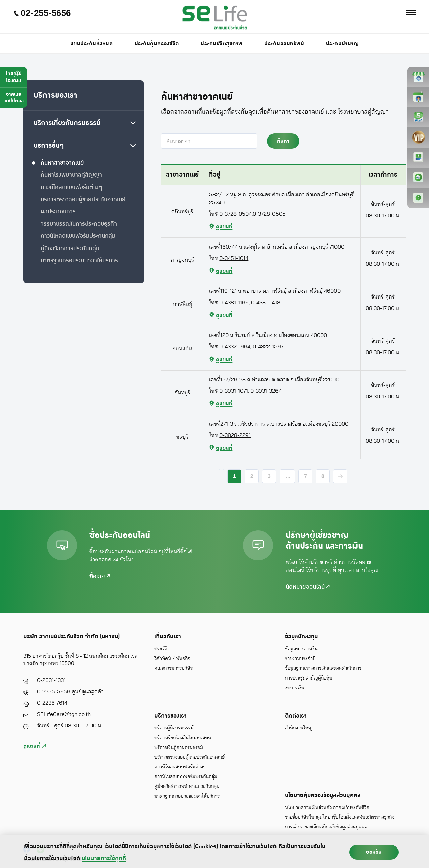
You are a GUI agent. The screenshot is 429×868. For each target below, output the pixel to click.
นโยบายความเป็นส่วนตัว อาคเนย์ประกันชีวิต (327, 808)
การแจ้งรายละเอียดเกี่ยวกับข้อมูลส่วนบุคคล (326, 827)
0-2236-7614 (52, 703)
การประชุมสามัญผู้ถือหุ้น (309, 678)
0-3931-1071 (234, 391)
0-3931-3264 (266, 391)
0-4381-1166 (234, 303)
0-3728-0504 (235, 214)
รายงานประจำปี (300, 659)
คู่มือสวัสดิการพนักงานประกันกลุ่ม (187, 786)
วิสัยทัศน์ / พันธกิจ (172, 659)
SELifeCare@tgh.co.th (64, 714)
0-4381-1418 (266, 303)
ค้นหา (283, 141)
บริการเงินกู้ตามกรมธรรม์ (179, 748)
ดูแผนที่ (35, 746)
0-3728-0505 (269, 214)
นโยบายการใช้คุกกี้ (104, 859)
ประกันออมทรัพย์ (284, 44)
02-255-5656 (42, 13)
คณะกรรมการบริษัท (174, 668)
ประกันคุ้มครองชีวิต (157, 44)
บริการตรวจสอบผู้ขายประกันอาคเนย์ (189, 757)
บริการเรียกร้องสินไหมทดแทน (183, 738)
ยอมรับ (374, 852)
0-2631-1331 (51, 680)
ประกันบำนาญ (343, 44)
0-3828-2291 (235, 435)
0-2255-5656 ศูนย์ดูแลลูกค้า (70, 692)
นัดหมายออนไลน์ (308, 587)
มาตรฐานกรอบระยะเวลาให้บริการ (187, 796)
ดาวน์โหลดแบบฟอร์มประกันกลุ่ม (186, 777)
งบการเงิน (295, 688)
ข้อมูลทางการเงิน (301, 649)
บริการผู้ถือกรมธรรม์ (174, 728)
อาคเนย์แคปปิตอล (14, 97)
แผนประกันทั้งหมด (92, 44)
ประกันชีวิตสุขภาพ (222, 44)
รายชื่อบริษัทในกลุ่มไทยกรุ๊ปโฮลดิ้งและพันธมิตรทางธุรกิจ (340, 817)
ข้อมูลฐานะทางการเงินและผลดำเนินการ (323, 668)
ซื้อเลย (100, 577)
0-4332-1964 (235, 347)
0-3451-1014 (234, 258)
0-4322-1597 (268, 347)
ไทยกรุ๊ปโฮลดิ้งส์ (14, 77)
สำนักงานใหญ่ (299, 728)
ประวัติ (161, 649)
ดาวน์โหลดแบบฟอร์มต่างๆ (180, 767)
